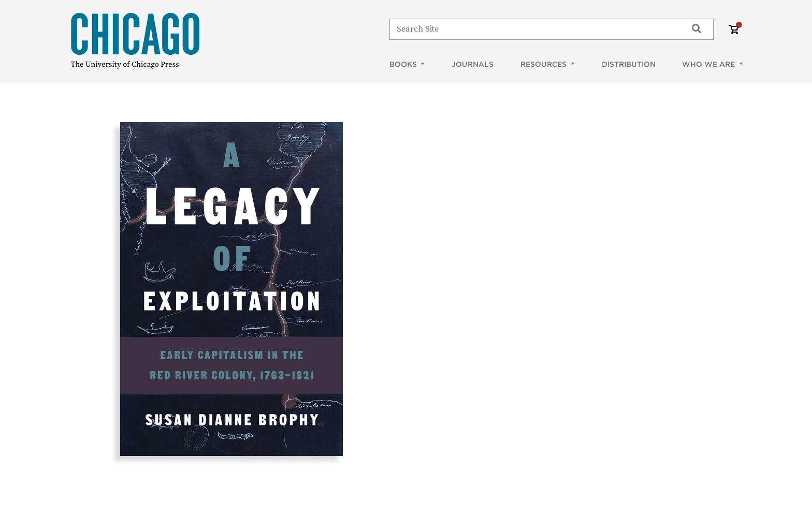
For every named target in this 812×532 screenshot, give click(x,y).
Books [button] (404, 64)
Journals (473, 64)
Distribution (629, 64)
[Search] (534, 29)
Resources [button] (545, 64)
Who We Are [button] (709, 64)
